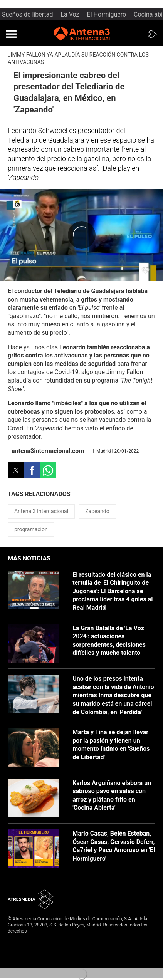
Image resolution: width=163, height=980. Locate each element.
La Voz (70, 14)
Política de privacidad (30, 949)
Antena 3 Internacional (41, 511)
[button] (11, 34)
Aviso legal (19, 943)
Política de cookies (27, 956)
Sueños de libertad (28, 14)
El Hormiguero (107, 14)
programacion (31, 529)
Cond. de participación (31, 962)
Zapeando (97, 511)
